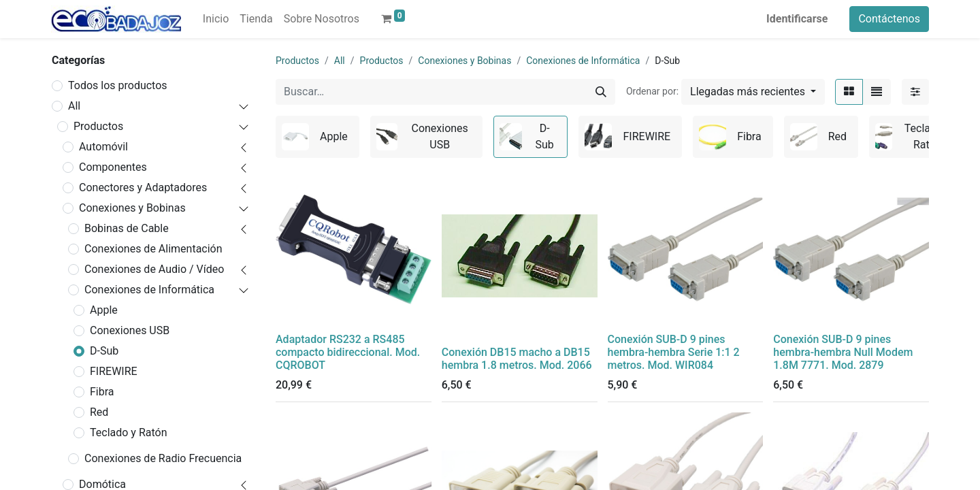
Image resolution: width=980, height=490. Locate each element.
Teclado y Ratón (128, 432)
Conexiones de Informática (149, 290)
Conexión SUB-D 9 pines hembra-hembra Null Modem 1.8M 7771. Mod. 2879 (843, 352)
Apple (104, 310)
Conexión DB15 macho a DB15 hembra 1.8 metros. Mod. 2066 (517, 359)
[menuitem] (216, 19)
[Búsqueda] (601, 92)
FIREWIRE (114, 371)
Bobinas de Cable (127, 228)
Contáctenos (889, 19)
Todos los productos (118, 85)
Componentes (113, 167)
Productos (98, 126)
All (74, 106)
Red (99, 412)
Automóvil (103, 147)
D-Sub (104, 351)
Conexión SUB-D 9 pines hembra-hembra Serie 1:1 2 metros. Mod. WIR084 (674, 352)
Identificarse (797, 19)
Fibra (102, 392)
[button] (753, 92)
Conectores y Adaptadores (143, 187)
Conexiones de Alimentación (153, 249)
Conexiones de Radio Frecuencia (163, 458)
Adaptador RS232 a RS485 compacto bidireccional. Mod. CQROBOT (348, 352)
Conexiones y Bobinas (132, 208)
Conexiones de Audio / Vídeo (154, 269)
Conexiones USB (130, 330)
